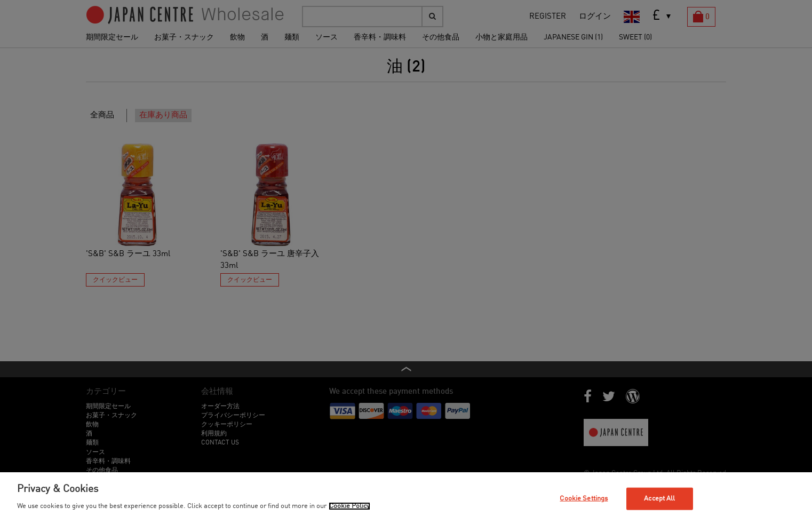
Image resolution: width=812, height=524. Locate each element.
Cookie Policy (349, 506)
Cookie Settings (584, 499)
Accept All (659, 499)
